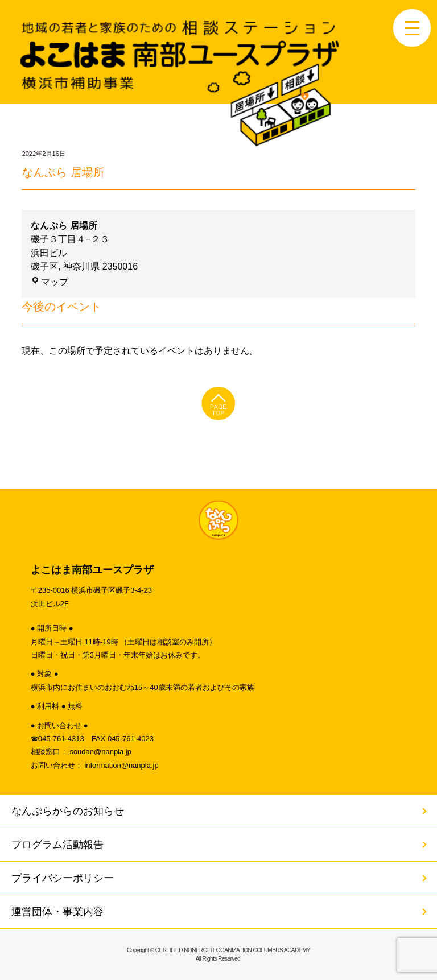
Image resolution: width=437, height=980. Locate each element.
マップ (50, 282)
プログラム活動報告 (57, 845)
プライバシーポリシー (63, 878)
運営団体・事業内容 (57, 912)
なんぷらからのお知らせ (68, 811)
